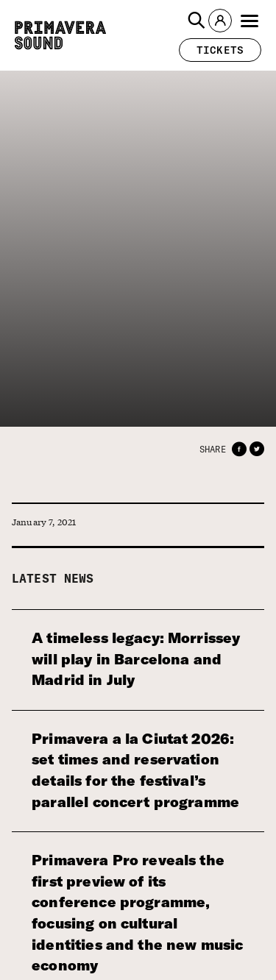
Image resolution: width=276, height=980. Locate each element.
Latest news (53, 578)
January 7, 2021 (44, 522)
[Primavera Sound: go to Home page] (60, 35)
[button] (197, 21)
